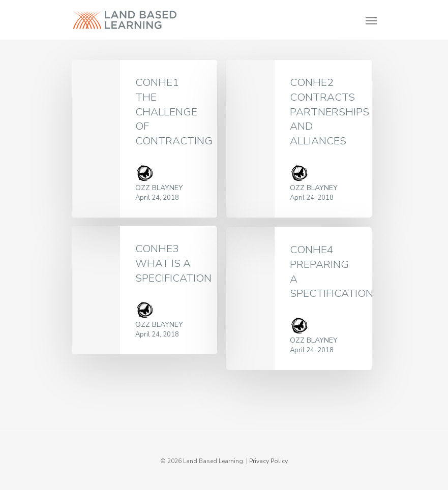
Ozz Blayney (159, 188)
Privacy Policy (268, 461)
